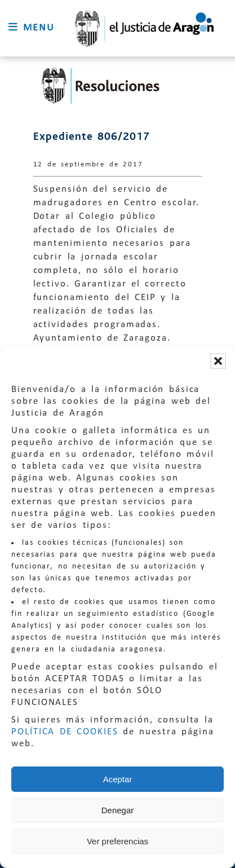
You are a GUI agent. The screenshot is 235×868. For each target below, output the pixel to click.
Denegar (118, 810)
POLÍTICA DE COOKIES (65, 732)
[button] (218, 361)
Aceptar (118, 779)
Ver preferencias (118, 841)
